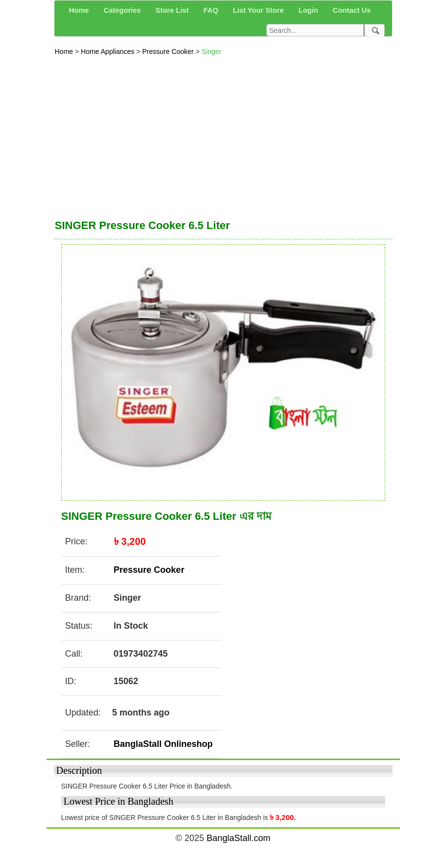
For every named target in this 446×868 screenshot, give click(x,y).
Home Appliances (109, 51)
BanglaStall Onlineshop (163, 744)
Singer (211, 51)
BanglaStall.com (238, 838)
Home (65, 51)
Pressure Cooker (169, 51)
